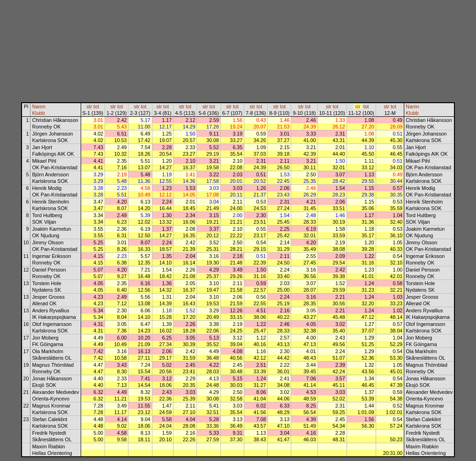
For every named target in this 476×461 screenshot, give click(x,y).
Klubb (38, 113)
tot (96, 106)
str (89, 106)
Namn (38, 106)
